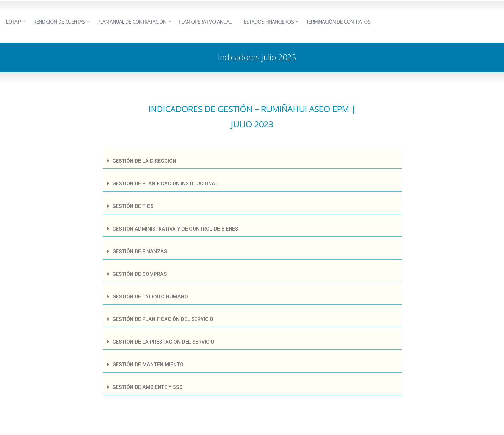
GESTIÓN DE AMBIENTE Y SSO (148, 387)
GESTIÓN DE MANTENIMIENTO (148, 364)
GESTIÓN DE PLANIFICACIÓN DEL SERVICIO (163, 319)
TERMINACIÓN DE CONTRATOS (338, 22)
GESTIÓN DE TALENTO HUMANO (150, 297)
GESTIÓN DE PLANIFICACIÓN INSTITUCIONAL (165, 184)
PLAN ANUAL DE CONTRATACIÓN (132, 22)
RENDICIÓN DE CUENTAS (59, 22)
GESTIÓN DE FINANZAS (140, 251)
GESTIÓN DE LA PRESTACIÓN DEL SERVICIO (163, 342)
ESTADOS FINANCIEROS (269, 22)
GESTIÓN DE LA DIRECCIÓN (144, 161)
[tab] (252, 159)
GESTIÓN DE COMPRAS (140, 274)
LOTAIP (14, 22)
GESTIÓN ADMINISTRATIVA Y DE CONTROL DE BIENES (175, 229)
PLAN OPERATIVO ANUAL (205, 22)
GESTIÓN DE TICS (133, 206)
